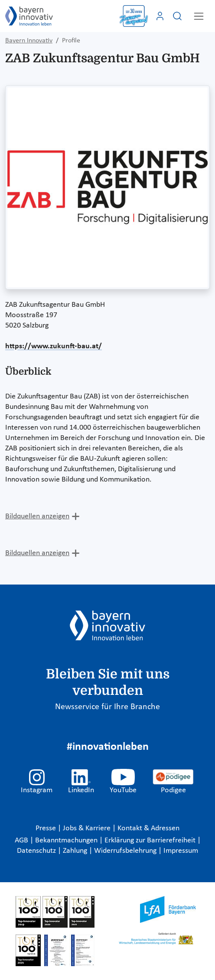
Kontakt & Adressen (148, 828)
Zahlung (76, 851)
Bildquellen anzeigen (37, 516)
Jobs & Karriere (88, 828)
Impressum (181, 851)
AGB (22, 840)
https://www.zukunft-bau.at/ (54, 346)
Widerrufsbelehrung (126, 851)
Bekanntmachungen (67, 840)
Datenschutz (37, 851)
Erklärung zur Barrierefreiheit (151, 840)
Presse (47, 828)
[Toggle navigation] (199, 16)
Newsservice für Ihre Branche (107, 707)
